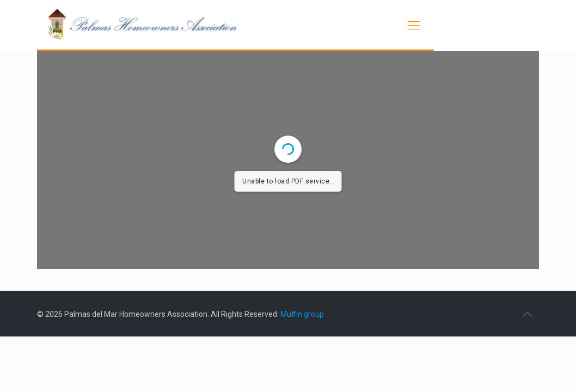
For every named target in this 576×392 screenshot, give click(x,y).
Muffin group (302, 314)
